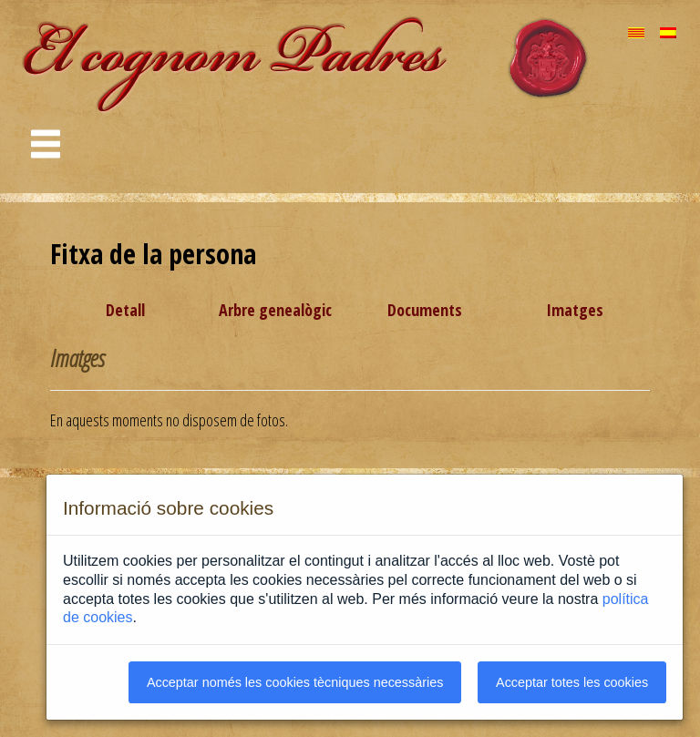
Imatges (575, 310)
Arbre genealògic (275, 310)
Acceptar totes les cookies (572, 682)
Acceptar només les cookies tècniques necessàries (295, 682)
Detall (125, 310)
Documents (425, 310)
